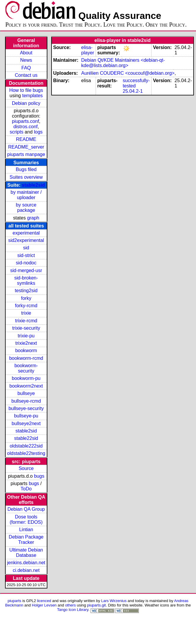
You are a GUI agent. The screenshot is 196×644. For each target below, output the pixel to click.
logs (38, 132)
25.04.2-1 (133, 91)
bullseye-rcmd (26, 401)
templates (32, 96)
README (26, 139)
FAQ (26, 68)
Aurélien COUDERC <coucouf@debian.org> (128, 73)
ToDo (26, 489)
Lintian (26, 530)
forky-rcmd (26, 306)
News (26, 60)
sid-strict (26, 255)
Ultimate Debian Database (26, 553)
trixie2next (26, 343)
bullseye (26, 393)
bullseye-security (26, 408)
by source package (26, 208)
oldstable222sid (26, 446)
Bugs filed (26, 169)
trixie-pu (26, 336)
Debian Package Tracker (26, 540)
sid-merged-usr (26, 270)
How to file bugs (26, 90)
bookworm (26, 351)
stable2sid (33, 185)
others (70, 605)
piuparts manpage (26, 154)
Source (26, 468)
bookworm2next (26, 386)
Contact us (26, 75)
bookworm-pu (26, 378)
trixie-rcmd (26, 321)
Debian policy (26, 103)
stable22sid (26, 438)
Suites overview (26, 177)
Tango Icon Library (73, 610)
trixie (26, 313)
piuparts (15, 601)
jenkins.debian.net (26, 563)
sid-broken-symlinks (26, 280)
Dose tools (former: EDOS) (26, 519)
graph (33, 218)
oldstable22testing (26, 453)
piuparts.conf (25, 121)
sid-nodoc (26, 263)
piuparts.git (96, 605)
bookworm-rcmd (26, 358)
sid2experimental (26, 240)
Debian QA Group (26, 509)
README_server (26, 147)
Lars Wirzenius (114, 601)
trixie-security (26, 328)
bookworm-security (26, 368)
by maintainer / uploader (26, 195)
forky (26, 298)
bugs (39, 476)
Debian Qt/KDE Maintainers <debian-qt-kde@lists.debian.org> (123, 63)
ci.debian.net (26, 570)
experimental (26, 233)
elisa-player (88, 50)
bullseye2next (26, 423)
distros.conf (25, 127)
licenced (44, 601)
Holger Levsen (44, 605)
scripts (17, 132)
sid (26, 248)
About (26, 53)
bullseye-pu (26, 416)
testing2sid (26, 291)
